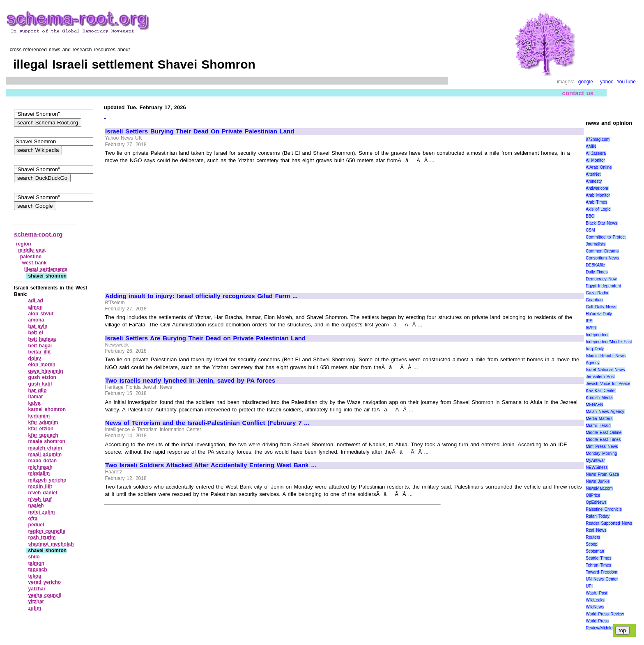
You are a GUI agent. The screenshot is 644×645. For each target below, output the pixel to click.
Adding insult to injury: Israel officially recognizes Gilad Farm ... (201, 296)
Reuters (593, 537)
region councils (47, 531)
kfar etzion (41, 429)
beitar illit (40, 352)
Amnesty (594, 181)
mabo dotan (43, 461)
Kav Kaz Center (601, 391)
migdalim (39, 473)
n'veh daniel (43, 493)
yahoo (607, 82)
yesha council (45, 595)
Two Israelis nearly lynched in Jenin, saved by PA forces (190, 381)
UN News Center (602, 579)
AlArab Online (599, 167)
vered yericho (45, 582)
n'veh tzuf (40, 499)
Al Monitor (595, 160)
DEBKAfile (595, 265)
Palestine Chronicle (604, 509)
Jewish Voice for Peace (608, 384)
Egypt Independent (603, 286)
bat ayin (38, 326)
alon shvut (41, 314)
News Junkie (598, 481)
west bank (34, 263)
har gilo (38, 390)
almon (36, 307)
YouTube (626, 82)
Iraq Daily (595, 349)
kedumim (39, 416)
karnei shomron (47, 409)
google (586, 82)
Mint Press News (602, 446)
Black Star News (601, 223)
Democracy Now (601, 279)
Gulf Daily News (601, 307)
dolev (35, 358)
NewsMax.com (599, 488)
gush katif (40, 384)
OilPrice (593, 495)
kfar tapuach (43, 435)
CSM (590, 230)
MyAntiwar (595, 460)
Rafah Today (598, 516)
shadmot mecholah (51, 544)
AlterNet (593, 174)
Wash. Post (596, 593)
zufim (35, 608)
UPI (589, 586)
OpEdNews (596, 502)
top (622, 630)
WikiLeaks (595, 600)
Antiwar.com (597, 188)
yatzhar (37, 589)
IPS (589, 321)
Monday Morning (601, 453)
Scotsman (595, 551)
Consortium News (602, 258)
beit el (36, 333)
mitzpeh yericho (47, 480)
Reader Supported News (609, 523)
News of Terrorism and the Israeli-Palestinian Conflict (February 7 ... (207, 423)
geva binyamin (46, 371)
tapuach (38, 569)
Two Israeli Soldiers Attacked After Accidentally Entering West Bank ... (211, 465)
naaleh (36, 505)
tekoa (35, 576)
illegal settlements (46, 269)
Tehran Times (598, 565)
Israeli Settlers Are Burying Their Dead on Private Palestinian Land (205, 338)
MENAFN (594, 405)
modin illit (40, 487)
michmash (40, 467)
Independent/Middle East (609, 342)
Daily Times (597, 272)
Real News (596, 530)
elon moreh (42, 365)
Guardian (594, 300)
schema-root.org (38, 234)
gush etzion (42, 377)
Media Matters (599, 419)
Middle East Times (603, 440)
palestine (31, 257)
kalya (34, 403)
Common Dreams (602, 251)
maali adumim (45, 454)
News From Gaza (602, 474)
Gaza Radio (597, 293)
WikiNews (595, 607)
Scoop (591, 544)
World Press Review (605, 614)
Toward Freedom (601, 572)
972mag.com (598, 139)
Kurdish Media (599, 398)
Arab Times (596, 202)
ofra (33, 519)
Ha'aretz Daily (599, 314)
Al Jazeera (596, 153)
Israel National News (605, 370)
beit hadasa (42, 339)
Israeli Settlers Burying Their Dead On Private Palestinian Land (200, 131)
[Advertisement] (174, 225)
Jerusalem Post (600, 377)
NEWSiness (597, 467)
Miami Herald (598, 426)
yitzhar (36, 601)
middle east (32, 250)
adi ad (36, 301)
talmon (36, 563)
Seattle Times (598, 558)
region (24, 244)
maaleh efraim (45, 448)
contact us (578, 93)
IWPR (591, 328)
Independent (597, 335)
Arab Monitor (598, 195)
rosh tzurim (42, 537)
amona (36, 320)
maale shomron (47, 441)
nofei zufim (42, 512)
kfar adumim (43, 422)
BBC (590, 216)
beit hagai (40, 346)
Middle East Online (604, 433)
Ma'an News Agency (605, 412)
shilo (34, 557)
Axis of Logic (598, 209)
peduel (36, 525)
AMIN (591, 146)
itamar (36, 397)
